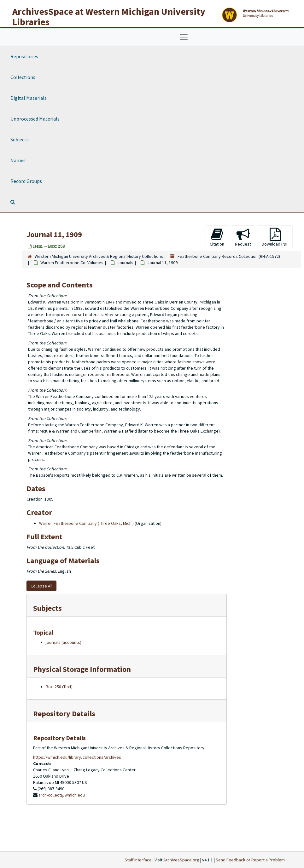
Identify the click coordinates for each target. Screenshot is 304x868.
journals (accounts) (64, 642)
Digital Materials (29, 98)
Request (243, 237)
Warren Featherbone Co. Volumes (72, 263)
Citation (217, 237)
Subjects (20, 139)
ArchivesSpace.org (181, 860)
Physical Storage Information (82, 669)
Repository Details (64, 714)
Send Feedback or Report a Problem (250, 860)
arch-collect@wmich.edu (62, 795)
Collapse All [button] (41, 586)
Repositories (24, 56)
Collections (23, 77)
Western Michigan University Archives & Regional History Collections (99, 256)
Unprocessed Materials (35, 119)
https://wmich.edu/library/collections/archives (77, 757)
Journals (125, 263)
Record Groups (26, 181)
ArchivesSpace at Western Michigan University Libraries (109, 17)
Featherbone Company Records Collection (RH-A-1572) (229, 256)
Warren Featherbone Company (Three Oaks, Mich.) (86, 523)
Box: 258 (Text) (59, 687)
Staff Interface (138, 860)
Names (18, 160)
